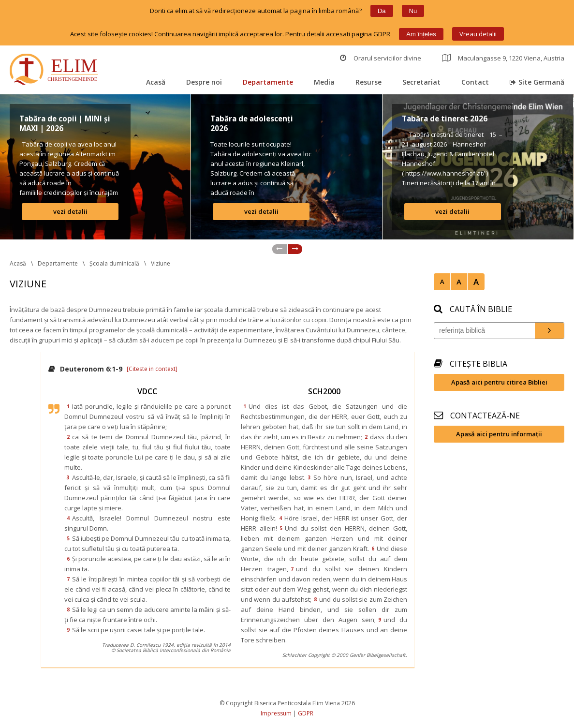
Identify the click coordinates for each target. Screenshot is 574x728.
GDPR (306, 713)
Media (324, 82)
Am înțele (421, 34)
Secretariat (421, 82)
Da (382, 11)
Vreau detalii (478, 34)
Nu (413, 11)
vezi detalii (70, 211)
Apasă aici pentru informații (499, 434)
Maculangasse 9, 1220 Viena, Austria (503, 58)
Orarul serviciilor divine (381, 58)
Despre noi (204, 82)
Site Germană (537, 82)
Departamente (268, 82)
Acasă (156, 82)
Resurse (368, 82)
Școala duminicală (114, 263)
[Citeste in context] (152, 369)
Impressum (276, 713)
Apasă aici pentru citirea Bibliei (499, 382)
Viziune (161, 263)
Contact (475, 82)
